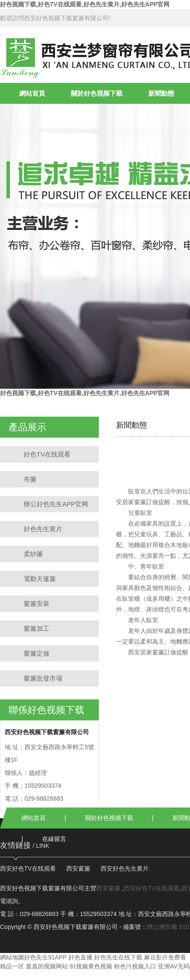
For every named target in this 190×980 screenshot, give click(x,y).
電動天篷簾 (40, 579)
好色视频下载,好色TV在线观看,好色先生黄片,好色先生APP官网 (85, 4)
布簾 (30, 479)
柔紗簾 (33, 554)
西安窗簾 (78, 868)
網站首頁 (32, 93)
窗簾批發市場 (43, 678)
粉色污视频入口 (135, 966)
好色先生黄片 (43, 529)
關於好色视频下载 (97, 93)
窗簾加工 (37, 628)
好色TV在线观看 (47, 454)
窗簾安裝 (37, 603)
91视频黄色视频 (91, 966)
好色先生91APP (45, 957)
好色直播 (80, 957)
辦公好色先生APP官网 (56, 504)
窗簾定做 (37, 653)
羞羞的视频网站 (47, 966)
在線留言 (54, 839)
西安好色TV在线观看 (28, 868)
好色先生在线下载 (118, 957)
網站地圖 (12, 957)
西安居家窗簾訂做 (152, 652)
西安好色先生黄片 (125, 868)
